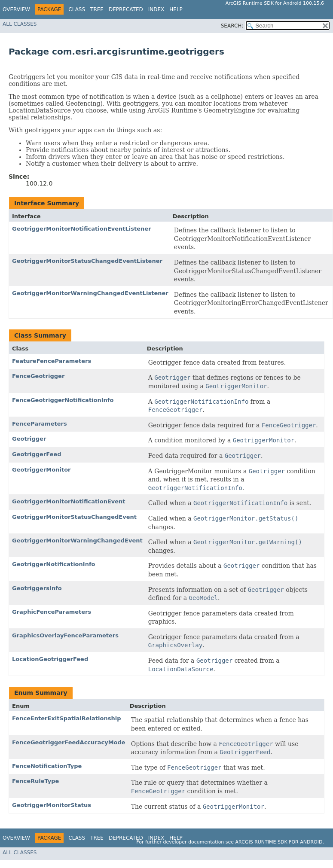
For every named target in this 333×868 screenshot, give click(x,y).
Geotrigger (29, 439)
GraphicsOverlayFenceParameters (65, 635)
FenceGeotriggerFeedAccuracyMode (69, 742)
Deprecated (126, 9)
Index (156, 9)
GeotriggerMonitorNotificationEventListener (82, 229)
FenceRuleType (35, 781)
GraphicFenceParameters (52, 612)
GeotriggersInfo (37, 588)
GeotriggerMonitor (41, 470)
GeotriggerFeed (37, 454)
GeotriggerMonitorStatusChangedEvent (74, 517)
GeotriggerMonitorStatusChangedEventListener (87, 261)
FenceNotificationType (47, 766)
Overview (16, 9)
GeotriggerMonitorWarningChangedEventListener (90, 293)
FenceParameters (40, 424)
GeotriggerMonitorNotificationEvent (69, 501)
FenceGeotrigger (38, 376)
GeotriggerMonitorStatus (52, 805)
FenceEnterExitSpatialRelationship (66, 718)
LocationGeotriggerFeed (50, 659)
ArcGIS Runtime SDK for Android (279, 842)
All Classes (20, 24)
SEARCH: (232, 26)
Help (176, 9)
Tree (97, 9)
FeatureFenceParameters (52, 361)
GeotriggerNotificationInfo (53, 564)
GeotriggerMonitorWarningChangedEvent (77, 541)
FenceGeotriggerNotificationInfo (63, 400)
